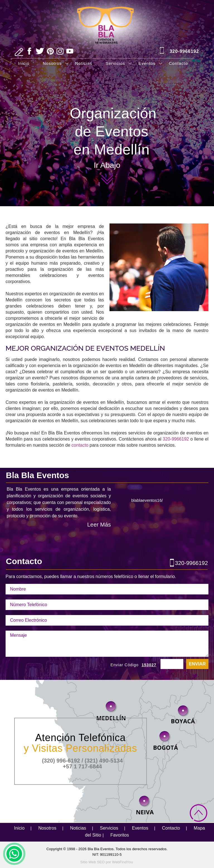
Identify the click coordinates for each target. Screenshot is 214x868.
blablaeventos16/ (147, 500)
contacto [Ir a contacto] (80, 445)
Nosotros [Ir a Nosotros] (52, 63)
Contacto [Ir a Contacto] (178, 63)
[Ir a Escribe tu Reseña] (19, 52)
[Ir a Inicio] (107, 20)
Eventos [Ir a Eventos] (147, 63)
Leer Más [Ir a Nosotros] (99, 525)
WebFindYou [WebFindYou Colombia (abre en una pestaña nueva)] (122, 862)
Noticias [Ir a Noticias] (84, 63)
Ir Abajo (107, 166)
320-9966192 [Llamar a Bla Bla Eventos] (184, 51)
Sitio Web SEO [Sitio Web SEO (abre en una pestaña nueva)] (93, 862)
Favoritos (120, 835)
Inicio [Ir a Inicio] (24, 63)
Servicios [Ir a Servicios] (115, 63)
